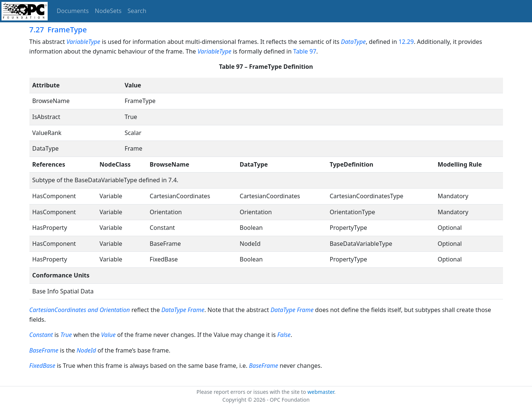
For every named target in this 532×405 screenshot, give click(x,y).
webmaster (321, 392)
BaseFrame (44, 350)
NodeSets (108, 11)
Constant (42, 335)
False (284, 335)
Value (109, 335)
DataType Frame (183, 310)
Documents (73, 11)
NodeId (86, 350)
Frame (305, 310)
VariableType (83, 42)
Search (137, 11)
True (66, 335)
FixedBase (42, 366)
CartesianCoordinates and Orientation (80, 310)
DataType (353, 42)
